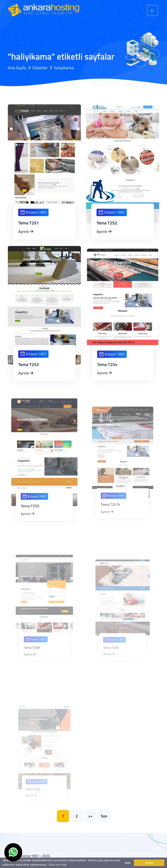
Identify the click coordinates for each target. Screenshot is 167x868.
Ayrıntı (26, 231)
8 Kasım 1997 (33, 212)
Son (104, 816)
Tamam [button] (149, 863)
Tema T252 (107, 223)
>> (90, 816)
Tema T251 (29, 223)
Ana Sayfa (17, 68)
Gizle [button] (128, 863)
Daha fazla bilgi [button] (57, 865)
